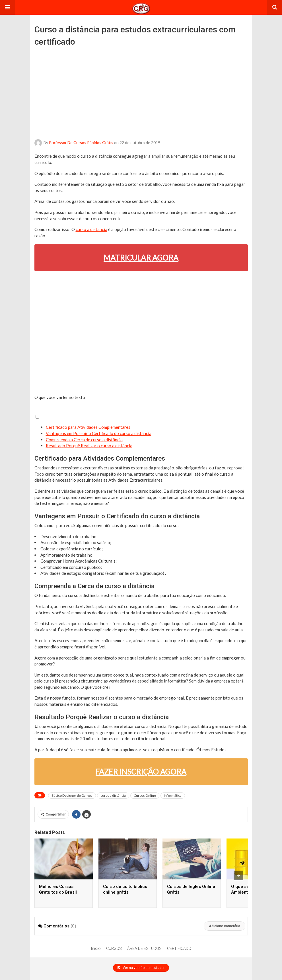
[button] (7, 7)
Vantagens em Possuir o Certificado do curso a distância (99, 433)
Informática (173, 795)
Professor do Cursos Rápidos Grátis (81, 142)
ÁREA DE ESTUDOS (144, 948)
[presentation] (238, 875)
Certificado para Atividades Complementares (88, 427)
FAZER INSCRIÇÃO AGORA (141, 772)
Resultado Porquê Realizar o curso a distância (89, 446)
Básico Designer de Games (72, 795)
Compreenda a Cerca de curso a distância (84, 440)
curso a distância (91, 229)
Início (96, 948)
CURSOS (114, 948)
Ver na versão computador (141, 968)
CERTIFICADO (179, 948)
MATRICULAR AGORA (141, 258)
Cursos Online (145, 795)
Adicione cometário (225, 926)
